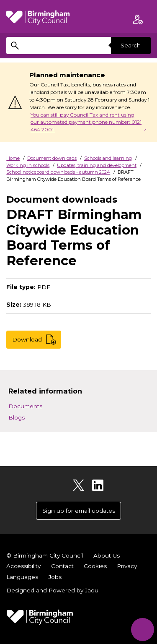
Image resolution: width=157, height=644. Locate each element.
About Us (107, 555)
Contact (62, 566)
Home (13, 158)
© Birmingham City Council (45, 555)
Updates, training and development (97, 165)
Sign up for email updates (79, 511)
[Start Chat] (143, 630)
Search (131, 45)
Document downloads (52, 158)
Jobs (55, 577)
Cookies (95, 566)
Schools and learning (108, 158)
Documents (25, 406)
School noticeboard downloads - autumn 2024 (58, 172)
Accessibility (23, 566)
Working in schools (28, 165)
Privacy (127, 566)
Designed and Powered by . (53, 590)
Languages (22, 577)
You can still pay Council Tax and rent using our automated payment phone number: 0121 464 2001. (86, 122)
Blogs (17, 417)
